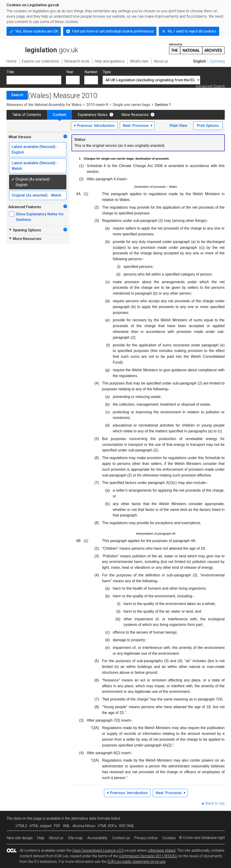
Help (41, 838)
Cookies (169, 838)
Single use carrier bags (132, 105)
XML (67, 826)
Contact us (121, 838)
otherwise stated (162, 850)
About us (56, 838)
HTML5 (21, 826)
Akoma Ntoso (84, 826)
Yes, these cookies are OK (37, 31)
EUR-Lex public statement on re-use (137, 862)
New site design (20, 838)
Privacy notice (146, 838)
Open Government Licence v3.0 (98, 850)
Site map (75, 838)
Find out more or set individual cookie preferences (113, 31)
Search (17, 95)
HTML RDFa (107, 826)
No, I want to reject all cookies (192, 31)
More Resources (135, 115)
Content (59, 115)
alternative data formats (91, 818)
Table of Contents (27, 115)
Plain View (178, 126)
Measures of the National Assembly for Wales (44, 105)
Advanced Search (210, 86)
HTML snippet (41, 826)
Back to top (215, 803)
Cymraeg (217, 61)
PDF (57, 826)
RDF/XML (127, 826)
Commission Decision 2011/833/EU (148, 856)
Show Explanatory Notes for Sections (40, 217)
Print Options (208, 126)
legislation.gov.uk (42, 48)
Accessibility (97, 838)
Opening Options (25, 230)
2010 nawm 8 (97, 105)
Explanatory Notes (93, 115)
